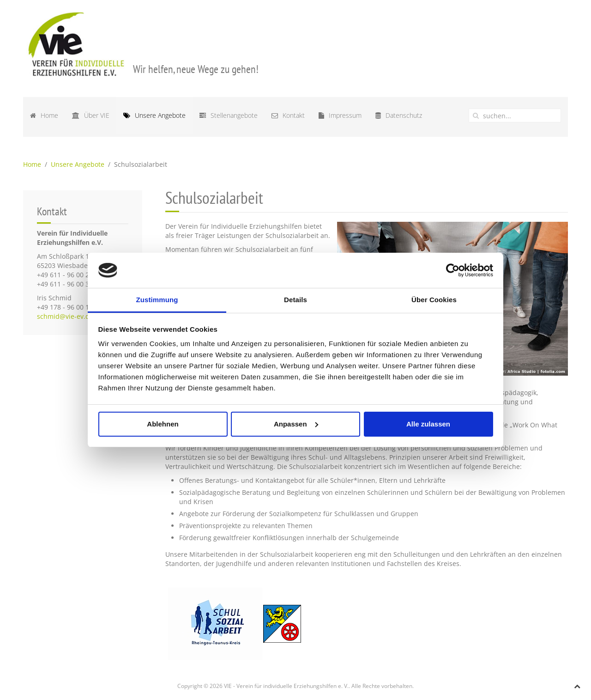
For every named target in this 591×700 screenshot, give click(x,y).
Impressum (340, 115)
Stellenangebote (229, 115)
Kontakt (288, 115)
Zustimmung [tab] (157, 300)
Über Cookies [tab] (434, 300)
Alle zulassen (428, 424)
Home (44, 115)
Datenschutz (399, 115)
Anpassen (296, 424)
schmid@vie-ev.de (65, 316)
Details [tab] (295, 300)
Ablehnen (163, 424)
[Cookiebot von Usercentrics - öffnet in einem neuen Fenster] (453, 270)
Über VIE (91, 115)
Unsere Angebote (154, 115)
